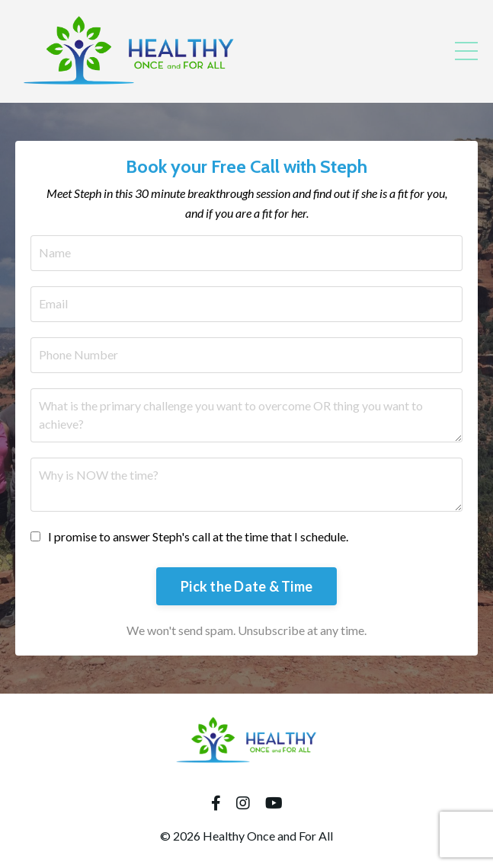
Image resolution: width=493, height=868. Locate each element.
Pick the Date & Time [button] (247, 586)
